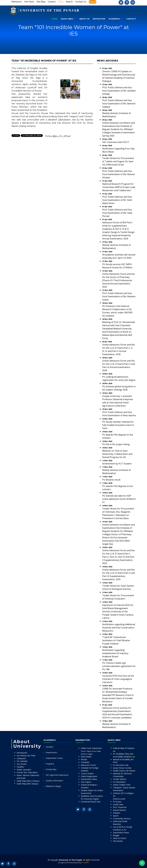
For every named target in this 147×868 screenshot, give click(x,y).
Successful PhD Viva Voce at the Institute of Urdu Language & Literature (118, 679)
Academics (114, 19)
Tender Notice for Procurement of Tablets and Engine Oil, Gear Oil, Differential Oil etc (118, 161)
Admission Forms (88, 765)
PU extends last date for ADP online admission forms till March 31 (119, 499)
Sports (116, 816)
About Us (84, 19)
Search (69, 2)
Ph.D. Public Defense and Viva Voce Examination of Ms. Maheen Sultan (119, 296)
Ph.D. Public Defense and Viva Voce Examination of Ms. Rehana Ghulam (119, 174)
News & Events (120, 838)
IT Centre (85, 863)
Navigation (99, 19)
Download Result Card (91, 802)
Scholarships (51, 769)
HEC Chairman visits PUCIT (116, 142)
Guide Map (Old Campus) (28, 784)
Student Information (54, 781)
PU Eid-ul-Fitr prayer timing (116, 444)
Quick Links (67, 19)
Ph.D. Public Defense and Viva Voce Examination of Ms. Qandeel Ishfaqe (119, 91)
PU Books (117, 802)
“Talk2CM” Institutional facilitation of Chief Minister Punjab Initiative (116, 640)
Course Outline (87, 773)
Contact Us (81, 2)
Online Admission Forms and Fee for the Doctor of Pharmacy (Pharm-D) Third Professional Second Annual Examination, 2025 (118, 280)
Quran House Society (122, 768)
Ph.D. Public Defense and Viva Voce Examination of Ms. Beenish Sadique (119, 104)
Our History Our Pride (26, 756)
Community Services (122, 819)
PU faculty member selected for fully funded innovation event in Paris (118, 425)
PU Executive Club (121, 765)
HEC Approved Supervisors (57, 775)
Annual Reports (120, 810)
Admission (17, 2)
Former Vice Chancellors (27, 772)
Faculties (50, 747)
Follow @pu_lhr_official (58, 136)
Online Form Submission (91, 751)
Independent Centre (54, 758)
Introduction (22, 753)
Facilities (20, 767)
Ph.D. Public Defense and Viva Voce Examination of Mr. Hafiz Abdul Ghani (117, 200)
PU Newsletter (119, 782)
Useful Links (118, 804)
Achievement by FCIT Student (117, 464)
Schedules (85, 762)
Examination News (89, 779)
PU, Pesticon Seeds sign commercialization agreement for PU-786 (119, 666)
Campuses (21, 758)
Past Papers (86, 782)
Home (54, 19)
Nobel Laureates (24, 770)
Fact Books (22, 764)
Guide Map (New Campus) (28, 781)
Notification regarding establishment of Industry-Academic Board (116, 653)
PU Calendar (22, 761)
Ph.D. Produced (120, 807)
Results (84, 759)
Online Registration (89, 776)
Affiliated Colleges (53, 786)
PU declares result (111, 480)
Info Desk (29, 2)
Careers (52, 2)
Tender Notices (120, 779)
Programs (50, 764)
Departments (51, 752)
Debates (117, 813)
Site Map (41, 2)
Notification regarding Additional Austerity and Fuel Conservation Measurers (119, 628)
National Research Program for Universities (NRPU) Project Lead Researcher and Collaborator (119, 187)
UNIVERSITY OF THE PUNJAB (50, 10)
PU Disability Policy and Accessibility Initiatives (124, 755)
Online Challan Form (122, 785)
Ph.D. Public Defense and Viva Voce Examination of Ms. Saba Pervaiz (117, 213)
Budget (116, 835)
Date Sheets (86, 757)
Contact (131, 19)
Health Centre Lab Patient (124, 771)
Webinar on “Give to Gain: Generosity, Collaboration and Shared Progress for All (117, 454)
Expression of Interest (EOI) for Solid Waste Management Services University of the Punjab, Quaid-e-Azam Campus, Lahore (118, 611)
